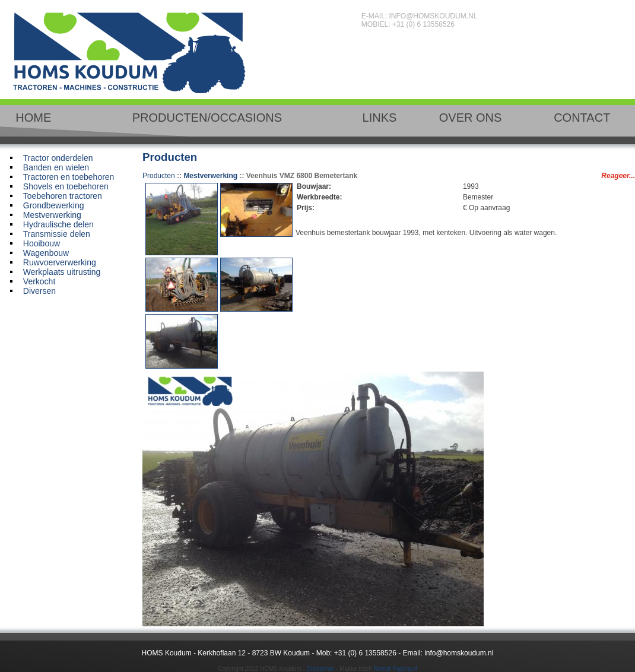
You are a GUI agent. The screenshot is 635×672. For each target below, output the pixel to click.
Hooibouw (42, 243)
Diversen (39, 291)
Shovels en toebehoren (66, 186)
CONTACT (582, 118)
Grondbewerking (54, 205)
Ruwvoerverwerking (60, 262)
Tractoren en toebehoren (69, 177)
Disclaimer (321, 669)
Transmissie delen (57, 234)
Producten (159, 176)
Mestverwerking (52, 215)
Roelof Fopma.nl (395, 669)
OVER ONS (471, 118)
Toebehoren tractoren (63, 196)
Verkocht (39, 281)
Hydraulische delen (58, 224)
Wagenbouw (46, 253)
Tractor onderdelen (58, 158)
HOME (33, 118)
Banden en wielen (56, 167)
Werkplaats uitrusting (62, 272)
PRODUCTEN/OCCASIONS (207, 118)
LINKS (380, 118)
